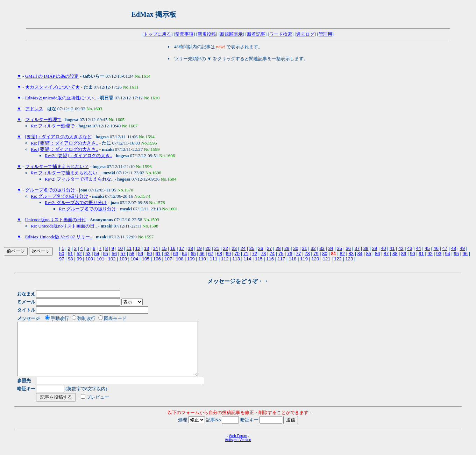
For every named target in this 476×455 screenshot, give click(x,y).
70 (237, 254)
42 (401, 248)
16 (173, 248)
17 (182, 248)
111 (214, 259)
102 (112, 259)
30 (296, 248)
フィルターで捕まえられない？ (57, 166)
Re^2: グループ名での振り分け (76, 202)
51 (70, 254)
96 (465, 254)
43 (410, 248)
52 (79, 254)
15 (164, 248)
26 (261, 248)
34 (331, 248)
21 (216, 248)
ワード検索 (281, 34)
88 (395, 254)
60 (149, 254)
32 (313, 248)
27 (269, 248)
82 (342, 254)
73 (263, 254)
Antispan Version (238, 450)
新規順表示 (231, 34)
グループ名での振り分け (50, 190)
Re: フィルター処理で (53, 126)
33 (322, 248)
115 (259, 259)
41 (392, 248)
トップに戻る (157, 34)
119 (304, 259)
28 (278, 248)
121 (327, 259)
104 (134, 259)
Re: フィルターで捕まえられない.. (65, 173)
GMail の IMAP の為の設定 (52, 76)
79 (316, 254)
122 (338, 259)
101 (101, 259)
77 (298, 254)
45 (427, 248)
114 (248, 259)
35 (340, 248)
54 (97, 254)
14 (155, 248)
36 (348, 248)
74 (272, 254)
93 (439, 254)
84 (360, 254)
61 (158, 254)
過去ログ (305, 34)
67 (211, 254)
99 (79, 259)
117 (282, 259)
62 (167, 254)
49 (462, 248)
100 (89, 259)
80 (325, 254)
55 (105, 254)
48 (454, 248)
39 (375, 248)
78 (307, 254)
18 (190, 248)
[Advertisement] (263, 14)
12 (138, 248)
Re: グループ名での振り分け (59, 196)
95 (456, 254)
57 (123, 254)
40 (383, 248)
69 (228, 254)
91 (421, 254)
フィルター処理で (43, 120)
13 (147, 248)
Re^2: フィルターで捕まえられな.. (79, 179)
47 (445, 248)
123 (349, 259)
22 (226, 248)
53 (88, 254)
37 (357, 248)
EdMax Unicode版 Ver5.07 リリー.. (59, 237)
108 (180, 259)
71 (246, 254)
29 (287, 248)
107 (168, 259)
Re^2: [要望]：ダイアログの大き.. (78, 156)
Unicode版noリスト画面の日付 (56, 220)
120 (315, 259)
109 (191, 259)
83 (351, 254)
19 (199, 248)
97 (62, 259)
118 (293, 259)
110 (202, 259)
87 (386, 254)
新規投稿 (207, 34)
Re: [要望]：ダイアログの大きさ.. (64, 143)
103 (123, 259)
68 (219, 254)
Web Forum (238, 446)
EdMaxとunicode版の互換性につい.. (61, 98)
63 (176, 254)
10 (120, 248)
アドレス (34, 109)
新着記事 (256, 34)
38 (366, 248)
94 (447, 254)
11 (129, 248)
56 (114, 254)
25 (252, 248)
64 (184, 254)
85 (369, 254)
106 (157, 259)
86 (377, 254)
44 (418, 248)
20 (208, 248)
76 (290, 254)
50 (62, 254)
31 (304, 248)
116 (270, 259)
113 (236, 259)
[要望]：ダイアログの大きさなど (59, 137)
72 (255, 254)
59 (141, 254)
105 (146, 259)
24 (243, 248)
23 (234, 248)
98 (70, 259)
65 (193, 254)
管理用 (325, 34)
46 (436, 248)
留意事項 (184, 34)
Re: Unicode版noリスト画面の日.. (64, 226)
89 (404, 254)
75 (281, 254)
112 (225, 259)
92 (430, 254)
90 (412, 254)
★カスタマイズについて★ (52, 87)
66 (202, 254)
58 (132, 254)
